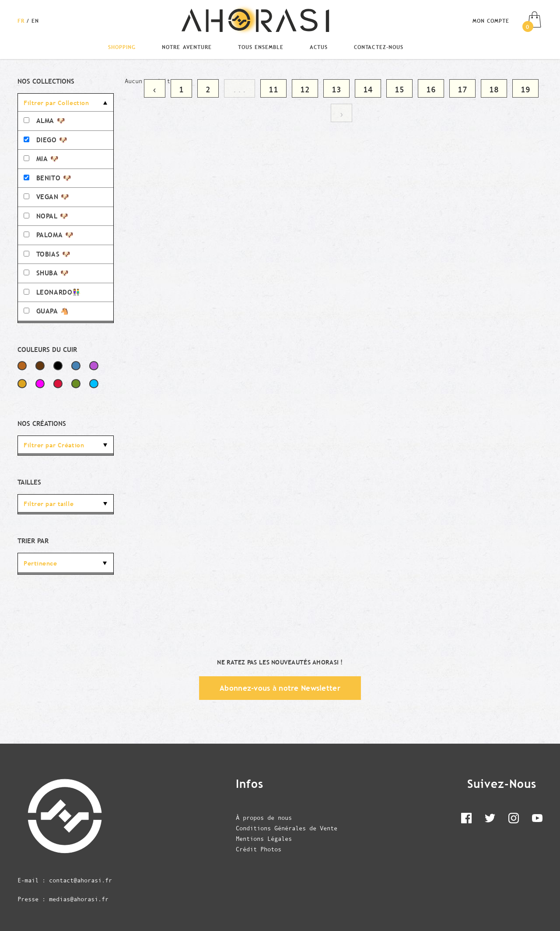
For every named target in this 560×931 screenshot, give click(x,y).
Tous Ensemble (261, 47)
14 (368, 90)
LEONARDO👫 (52, 292)
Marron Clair (22, 366)
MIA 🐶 (41, 159)
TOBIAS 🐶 (47, 254)
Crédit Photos (259, 849)
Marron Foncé (40, 366)
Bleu (76, 366)
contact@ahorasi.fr (80, 880)
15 (399, 90)
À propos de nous (264, 818)
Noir (58, 366)
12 (305, 90)
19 (525, 90)
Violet (94, 366)
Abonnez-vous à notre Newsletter (280, 688)
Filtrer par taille (49, 504)
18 (494, 90)
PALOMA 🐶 (49, 235)
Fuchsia (40, 384)
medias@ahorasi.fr (79, 899)
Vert (76, 384)
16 (431, 90)
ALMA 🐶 (44, 121)
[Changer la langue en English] (35, 21)
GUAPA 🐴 (46, 311)
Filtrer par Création (54, 445)
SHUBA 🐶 (46, 273)
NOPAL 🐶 (46, 216)
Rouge (58, 384)
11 (273, 90)
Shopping (122, 47)
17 (462, 90)
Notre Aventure (187, 47)
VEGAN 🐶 (47, 197)
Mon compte (491, 21)
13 (336, 90)
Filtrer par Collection (56, 103)
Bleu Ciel (94, 384)
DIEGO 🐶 (46, 140)
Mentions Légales (264, 839)
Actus (319, 47)
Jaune (22, 384)
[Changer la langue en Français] (22, 21)
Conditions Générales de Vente (287, 828)
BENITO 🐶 (47, 178)
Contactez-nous (378, 47)
